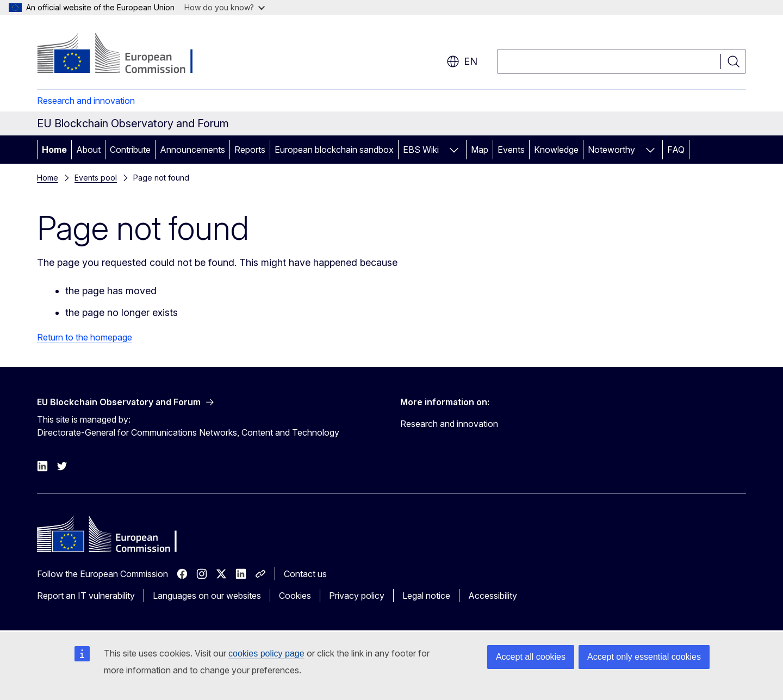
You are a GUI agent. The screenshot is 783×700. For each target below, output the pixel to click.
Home (54, 150)
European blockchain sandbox (334, 150)
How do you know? (225, 7)
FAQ (676, 150)
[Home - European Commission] (125, 54)
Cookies (295, 596)
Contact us (305, 574)
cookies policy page (266, 653)
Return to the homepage (85, 337)
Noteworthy (611, 150)
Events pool (96, 178)
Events (511, 150)
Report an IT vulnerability (86, 596)
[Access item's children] (454, 150)
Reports (250, 150)
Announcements (192, 150)
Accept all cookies (531, 657)
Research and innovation (86, 101)
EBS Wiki (421, 150)
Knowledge (556, 150)
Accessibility (493, 596)
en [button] (462, 61)
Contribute (130, 150)
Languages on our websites (207, 596)
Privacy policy (357, 596)
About (88, 150)
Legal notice (426, 596)
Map (480, 150)
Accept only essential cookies (644, 657)
